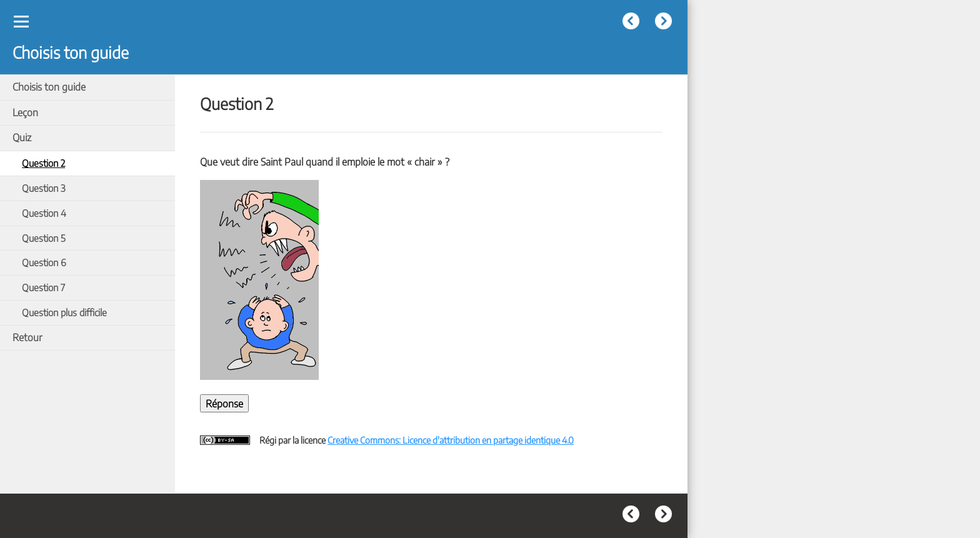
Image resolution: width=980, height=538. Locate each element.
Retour (27, 337)
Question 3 (44, 188)
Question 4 (44, 213)
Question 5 (44, 238)
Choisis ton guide (49, 87)
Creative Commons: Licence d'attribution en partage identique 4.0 (451, 440)
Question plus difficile (64, 312)
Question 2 (43, 163)
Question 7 (43, 287)
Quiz (22, 137)
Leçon (25, 112)
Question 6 (44, 262)
